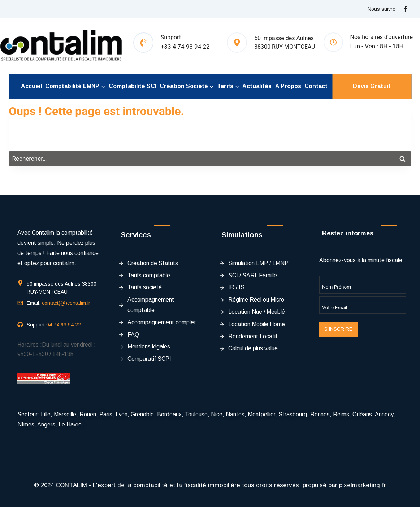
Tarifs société (145, 287)
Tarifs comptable (149, 275)
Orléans (362, 414)
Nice (217, 414)
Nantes (235, 414)
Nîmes (26, 424)
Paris (106, 414)
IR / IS (236, 287)
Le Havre (70, 424)
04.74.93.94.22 (64, 325)
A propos (288, 86)
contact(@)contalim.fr (66, 303)
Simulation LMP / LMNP (258, 263)
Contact (316, 86)
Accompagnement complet (162, 322)
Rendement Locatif (253, 336)
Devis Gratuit (372, 86)
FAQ (133, 335)
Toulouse (196, 414)
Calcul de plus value (253, 348)
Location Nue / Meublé (257, 312)
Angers (46, 424)
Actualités (257, 86)
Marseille (65, 414)
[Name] (363, 285)
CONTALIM (71, 485)
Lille (46, 414)
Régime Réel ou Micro (256, 300)
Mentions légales (149, 346)
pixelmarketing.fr (363, 485)
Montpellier (261, 414)
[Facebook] (405, 9)
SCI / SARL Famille (253, 275)
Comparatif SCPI (149, 359)
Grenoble (142, 414)
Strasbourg (293, 414)
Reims (341, 414)
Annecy (384, 414)
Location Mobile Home (257, 324)
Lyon (122, 414)
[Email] (363, 305)
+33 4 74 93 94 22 (185, 47)
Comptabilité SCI (133, 86)
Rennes (320, 414)
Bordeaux (169, 414)
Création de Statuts (153, 263)
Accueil (31, 86)
